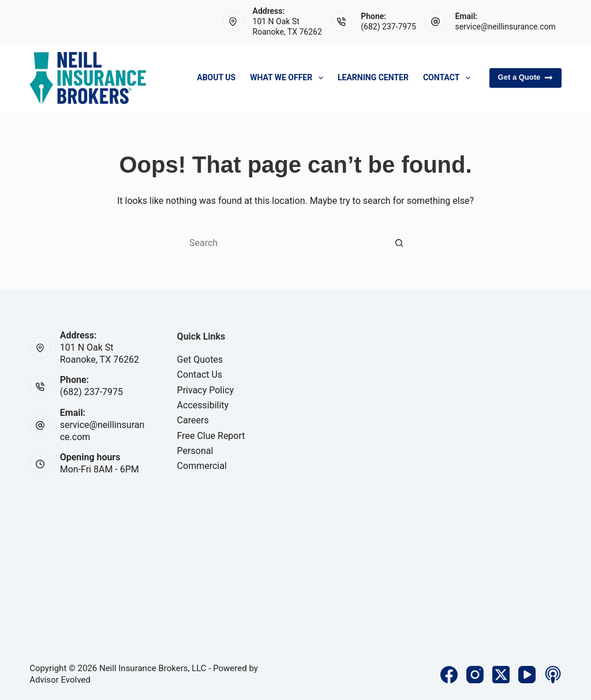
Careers (193, 420)
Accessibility (203, 405)
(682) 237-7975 (388, 27)
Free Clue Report (211, 436)
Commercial (202, 466)
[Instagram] (475, 675)
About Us (216, 77)
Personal (195, 451)
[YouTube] (527, 675)
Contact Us (200, 375)
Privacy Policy (206, 390)
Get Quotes (200, 360)
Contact (449, 78)
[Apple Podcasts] (553, 675)
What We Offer (289, 78)
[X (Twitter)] (501, 675)
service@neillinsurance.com (505, 27)
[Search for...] (284, 243)
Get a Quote (525, 77)
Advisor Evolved (60, 680)
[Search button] (399, 243)
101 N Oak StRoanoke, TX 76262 (100, 353)
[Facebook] (449, 675)
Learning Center (373, 77)
